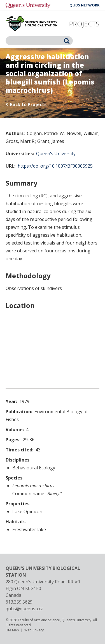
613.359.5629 (19, 602)
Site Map (12, 630)
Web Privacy (34, 630)
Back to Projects (28, 104)
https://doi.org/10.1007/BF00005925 (55, 166)
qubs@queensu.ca (25, 609)
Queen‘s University (56, 154)
